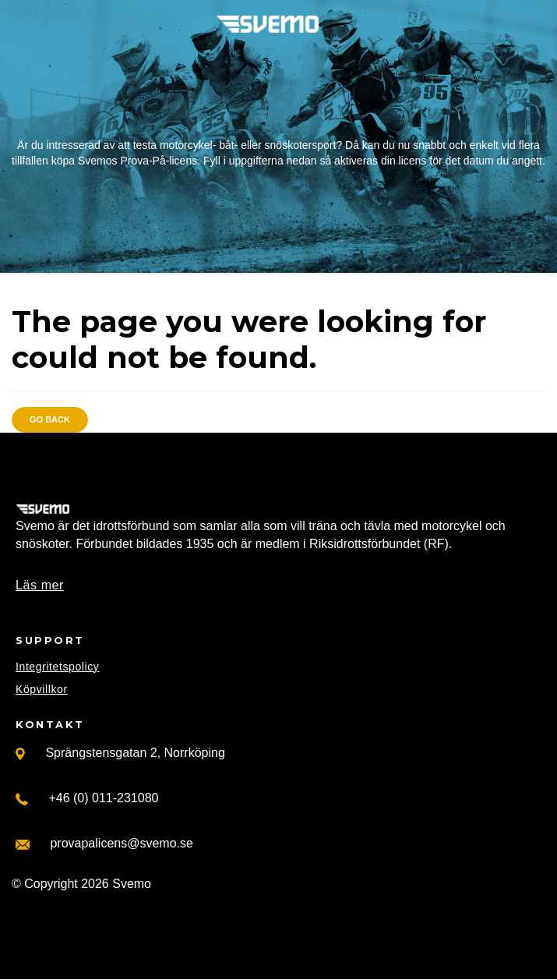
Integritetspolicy (57, 667)
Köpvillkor (42, 689)
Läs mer (40, 585)
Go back (50, 419)
